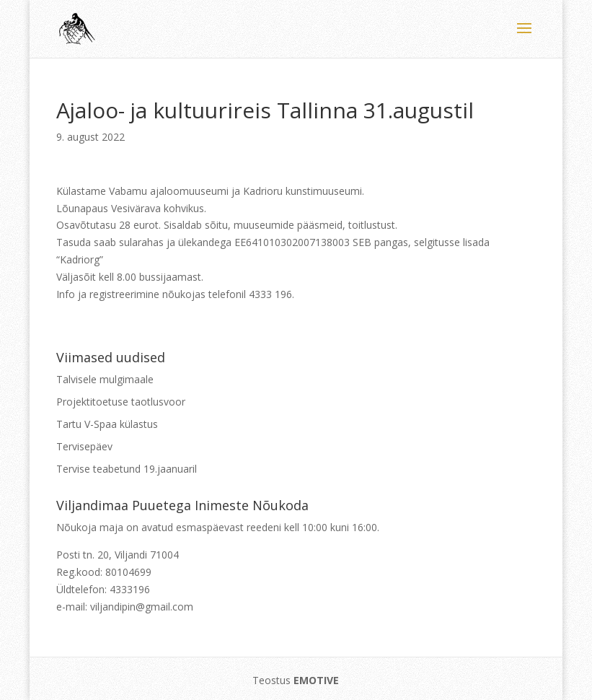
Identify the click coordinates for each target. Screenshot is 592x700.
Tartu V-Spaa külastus (107, 424)
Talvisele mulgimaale (105, 379)
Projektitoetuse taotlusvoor (121, 402)
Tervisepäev (84, 446)
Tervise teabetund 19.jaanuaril (127, 469)
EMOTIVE (316, 680)
